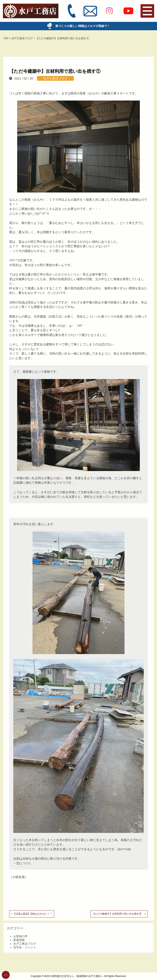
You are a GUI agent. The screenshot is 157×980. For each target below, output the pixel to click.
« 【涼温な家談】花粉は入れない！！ (32, 914)
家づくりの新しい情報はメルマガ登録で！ (80, 26)
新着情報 (19, 940)
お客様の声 (20, 936)
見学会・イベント (25, 947)
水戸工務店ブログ (55, 78)
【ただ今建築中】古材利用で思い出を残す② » (119, 914)
